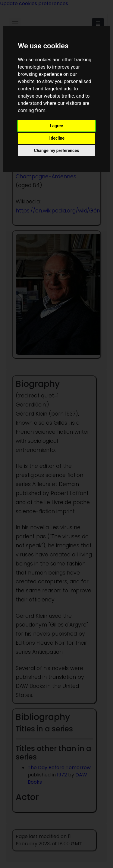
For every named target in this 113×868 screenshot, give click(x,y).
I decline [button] (56, 138)
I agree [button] (56, 126)
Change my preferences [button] (56, 151)
